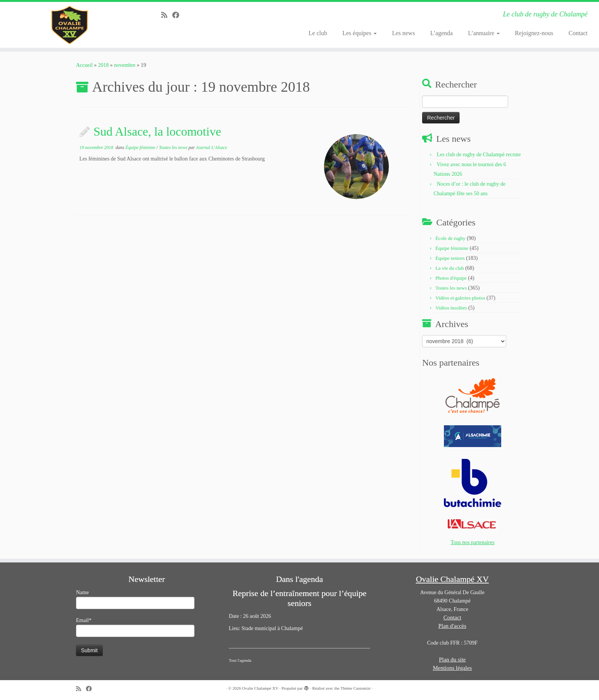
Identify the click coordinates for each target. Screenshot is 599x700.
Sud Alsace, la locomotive (157, 131)
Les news (403, 33)
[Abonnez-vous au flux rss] (167, 15)
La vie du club (450, 268)
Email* (135, 627)
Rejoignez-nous (534, 33)
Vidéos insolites (451, 308)
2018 (104, 65)
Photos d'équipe (451, 278)
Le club (318, 33)
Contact (578, 33)
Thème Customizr (355, 688)
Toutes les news (174, 147)
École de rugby (451, 238)
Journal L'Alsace (212, 147)
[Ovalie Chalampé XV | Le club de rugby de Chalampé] (69, 25)
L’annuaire (484, 33)
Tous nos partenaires (473, 542)
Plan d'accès (452, 626)
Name (135, 599)
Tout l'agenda (240, 660)
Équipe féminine (141, 147)
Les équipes (359, 33)
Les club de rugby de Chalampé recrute (479, 155)
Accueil (84, 65)
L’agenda (441, 33)
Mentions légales (452, 668)
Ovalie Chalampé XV (260, 688)
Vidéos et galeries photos (460, 298)
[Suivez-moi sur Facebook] (178, 15)
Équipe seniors (450, 258)
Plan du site (452, 659)
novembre (125, 65)
